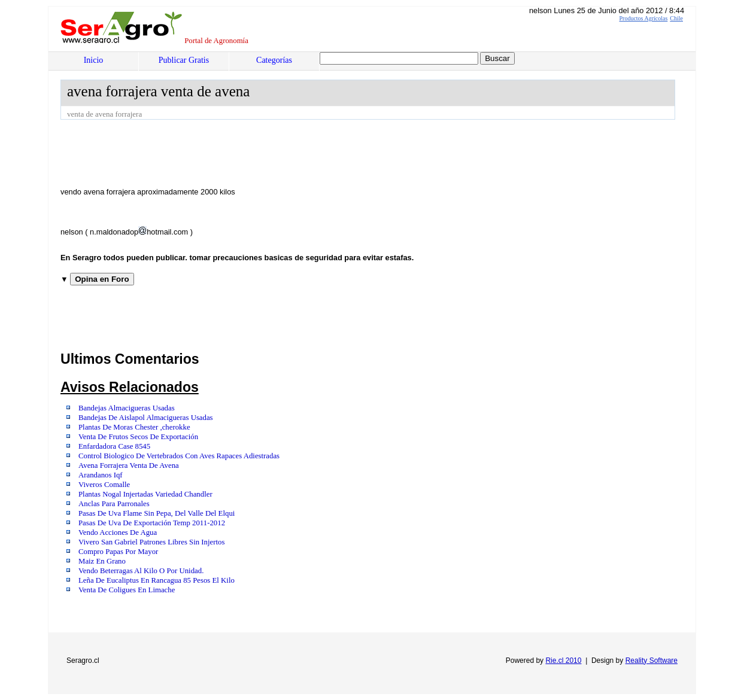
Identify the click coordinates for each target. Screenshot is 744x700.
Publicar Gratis (184, 60)
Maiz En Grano (102, 561)
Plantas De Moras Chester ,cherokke (134, 427)
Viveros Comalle (104, 485)
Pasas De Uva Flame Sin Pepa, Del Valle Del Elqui (157, 513)
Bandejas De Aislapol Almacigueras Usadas (146, 418)
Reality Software (652, 661)
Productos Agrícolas (644, 18)
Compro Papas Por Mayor (118, 552)
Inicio (94, 60)
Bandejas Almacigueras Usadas (127, 408)
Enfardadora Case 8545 (114, 446)
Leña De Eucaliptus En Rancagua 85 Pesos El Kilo (157, 580)
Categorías (274, 60)
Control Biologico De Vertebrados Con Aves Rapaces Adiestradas (179, 456)
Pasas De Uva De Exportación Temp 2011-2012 (152, 523)
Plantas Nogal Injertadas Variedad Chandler (145, 494)
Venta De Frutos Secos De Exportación (138, 437)
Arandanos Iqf (101, 475)
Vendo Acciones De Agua (118, 532)
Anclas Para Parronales (114, 504)
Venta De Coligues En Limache (127, 590)
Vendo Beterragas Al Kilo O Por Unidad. (141, 571)
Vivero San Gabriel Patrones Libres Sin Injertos (151, 542)
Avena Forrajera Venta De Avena (129, 465)
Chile (676, 18)
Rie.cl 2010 (563, 661)
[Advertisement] (278, 153)
